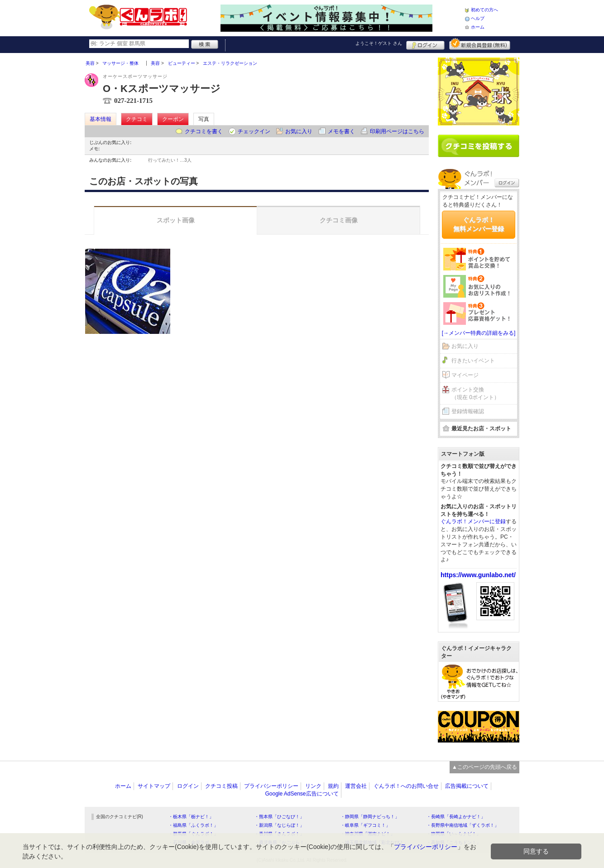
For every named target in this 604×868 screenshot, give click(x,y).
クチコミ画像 (339, 220)
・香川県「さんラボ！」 (279, 834)
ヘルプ (478, 18)
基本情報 (101, 119)
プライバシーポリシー (271, 786)
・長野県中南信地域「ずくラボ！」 (463, 825)
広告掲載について (467, 786)
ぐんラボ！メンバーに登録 (473, 521)
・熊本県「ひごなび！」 (279, 817)
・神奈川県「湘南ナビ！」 (368, 834)
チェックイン (254, 131)
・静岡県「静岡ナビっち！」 (370, 817)
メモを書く (341, 131)
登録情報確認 (468, 411)
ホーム (478, 27)
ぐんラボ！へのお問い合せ (406, 786)
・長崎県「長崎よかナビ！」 (456, 817)
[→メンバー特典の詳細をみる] (479, 333)
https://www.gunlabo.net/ (478, 575)
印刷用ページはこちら (397, 131)
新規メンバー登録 (480, 44)
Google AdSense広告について (302, 794)
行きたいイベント (473, 361)
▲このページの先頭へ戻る (484, 767)
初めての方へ (484, 10)
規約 (333, 786)
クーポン (173, 119)
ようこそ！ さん (379, 43)
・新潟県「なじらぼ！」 (279, 825)
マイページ (465, 375)
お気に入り (299, 131)
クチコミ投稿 (221, 786)
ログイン (425, 44)
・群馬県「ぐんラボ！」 (193, 834)
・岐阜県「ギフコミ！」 (365, 825)
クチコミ (137, 119)
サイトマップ (154, 786)
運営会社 (356, 786)
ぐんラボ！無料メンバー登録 (479, 224)
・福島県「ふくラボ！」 (193, 825)
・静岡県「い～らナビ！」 (454, 834)
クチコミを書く (204, 131)
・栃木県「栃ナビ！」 (191, 817)
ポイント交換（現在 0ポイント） (475, 393)
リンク (313, 786)
